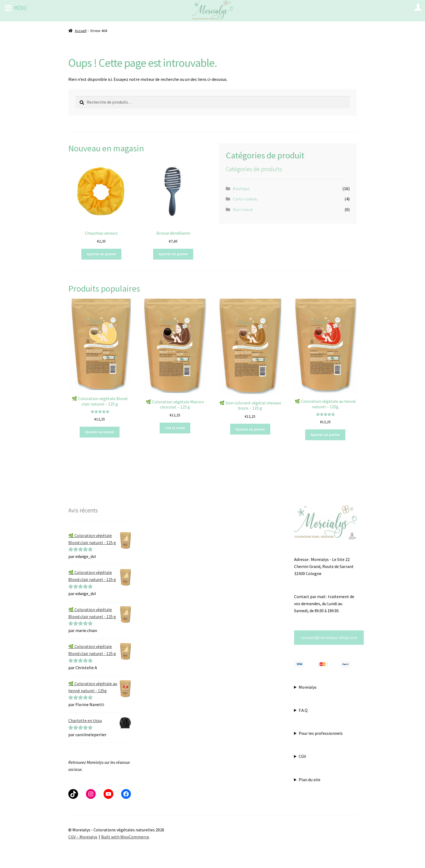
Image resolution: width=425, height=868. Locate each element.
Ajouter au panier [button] (101, 254)
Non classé (243, 209)
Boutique (241, 189)
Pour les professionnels (321, 733)
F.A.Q (303, 710)
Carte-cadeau (245, 199)
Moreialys (308, 687)
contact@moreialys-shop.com (329, 637)
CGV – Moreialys (83, 837)
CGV (302, 756)
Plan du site (310, 780)
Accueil (81, 31)
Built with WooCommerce (125, 837)
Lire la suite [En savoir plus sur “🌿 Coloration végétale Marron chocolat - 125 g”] (175, 428)
